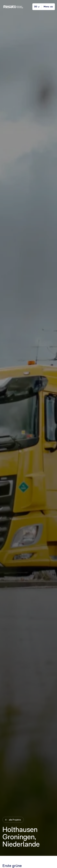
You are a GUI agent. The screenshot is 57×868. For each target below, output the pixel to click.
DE (37, 7)
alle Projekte (15, 820)
